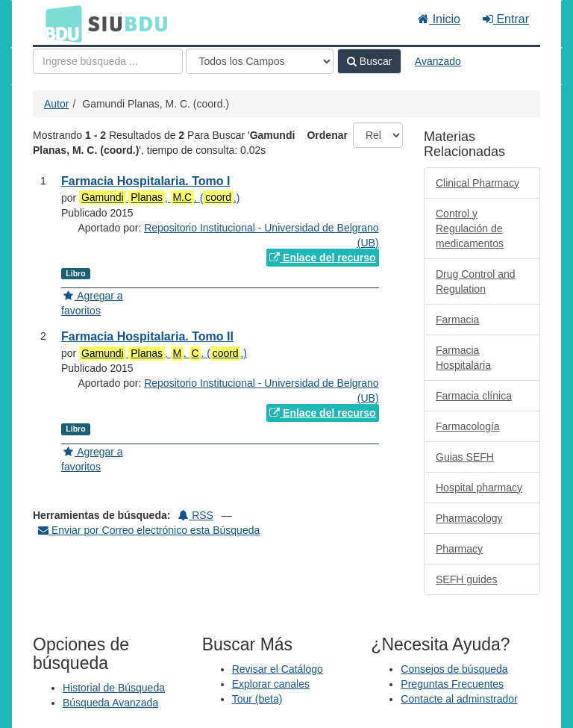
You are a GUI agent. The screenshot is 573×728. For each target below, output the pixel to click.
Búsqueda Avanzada (110, 703)
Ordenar (327, 135)
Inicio (439, 19)
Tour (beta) (257, 699)
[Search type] (260, 61)
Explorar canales (271, 684)
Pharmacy (459, 549)
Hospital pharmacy (479, 488)
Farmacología (468, 426)
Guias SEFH (465, 457)
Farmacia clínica (474, 396)
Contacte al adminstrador (459, 699)
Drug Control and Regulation (476, 281)
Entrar (506, 19)
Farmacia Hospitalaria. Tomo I (145, 181)
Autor (56, 104)
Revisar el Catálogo (278, 669)
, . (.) (159, 197)
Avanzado (438, 61)
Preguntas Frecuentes (452, 684)
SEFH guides (466, 579)
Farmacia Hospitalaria (463, 358)
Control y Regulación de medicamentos (470, 228)
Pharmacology (469, 518)
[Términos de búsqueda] (108, 61)
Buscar (369, 61)
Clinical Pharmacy (477, 183)
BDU (60, 23)
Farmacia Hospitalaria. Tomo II (147, 336)
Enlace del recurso (322, 258)
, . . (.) (163, 354)
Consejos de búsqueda (454, 669)
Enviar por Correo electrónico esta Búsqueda (149, 530)
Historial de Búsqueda (114, 688)
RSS (196, 515)
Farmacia (457, 320)
